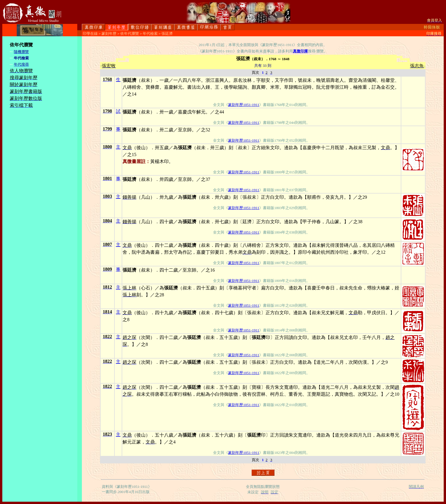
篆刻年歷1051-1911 (244, 105)
